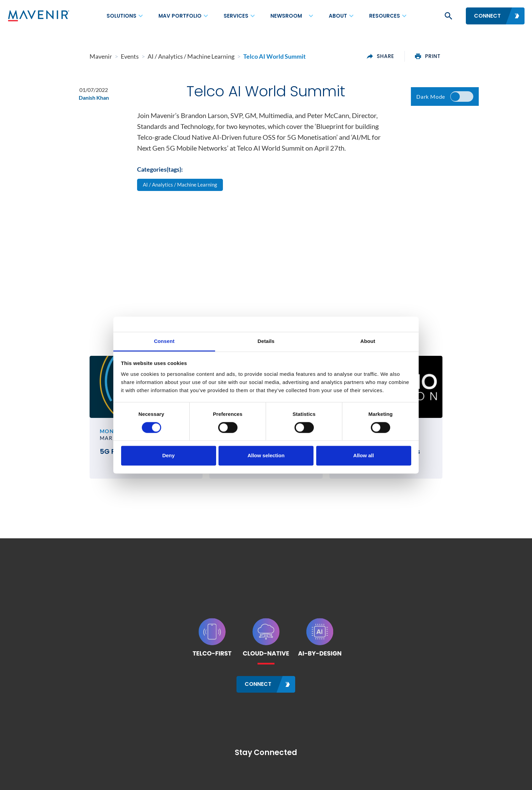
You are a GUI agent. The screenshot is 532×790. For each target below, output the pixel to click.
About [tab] (368, 341)
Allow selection (266, 456)
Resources (385, 16)
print (468, 56)
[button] (448, 16)
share (421, 56)
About (338, 16)
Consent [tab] (164, 341)
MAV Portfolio (180, 16)
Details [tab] (266, 341)
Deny (168, 456)
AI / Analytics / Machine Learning (182, 190)
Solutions (121, 16)
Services (236, 16)
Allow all (364, 456)
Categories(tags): (160, 174)
